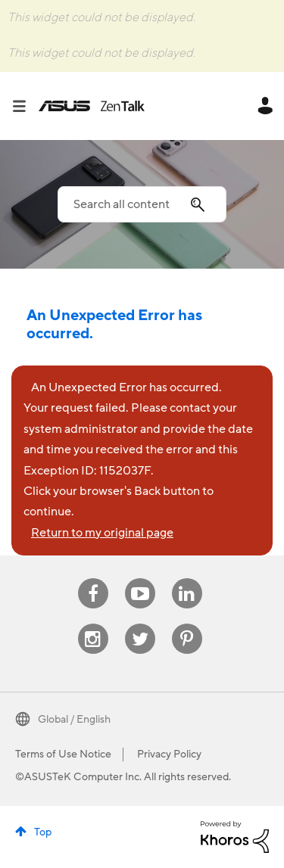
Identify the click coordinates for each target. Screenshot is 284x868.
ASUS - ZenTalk (92, 106)
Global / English (74, 720)
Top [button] (43, 832)
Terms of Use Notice (63, 754)
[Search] (142, 204)
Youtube (140, 579)
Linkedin (187, 579)
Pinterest (187, 624)
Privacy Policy (169, 754)
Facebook (93, 579)
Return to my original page (102, 533)
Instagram (93, 624)
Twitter (140, 624)
